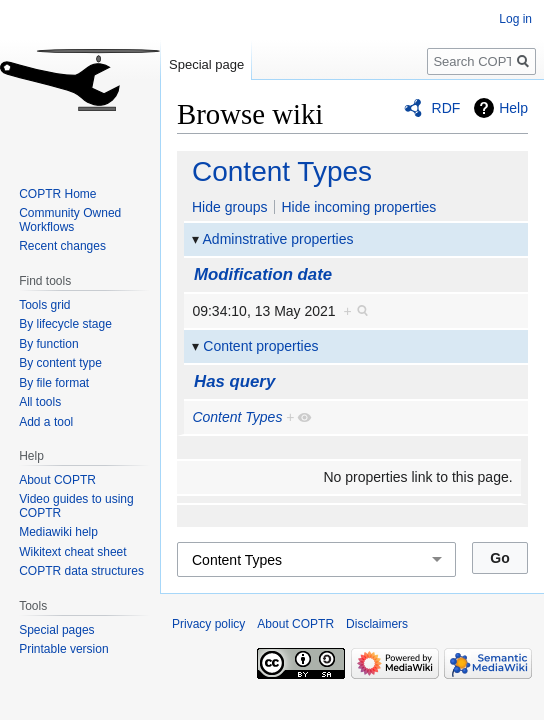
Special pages (56, 630)
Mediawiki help (58, 532)
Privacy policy (208, 624)
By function (48, 344)
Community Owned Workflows (70, 220)
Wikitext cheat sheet (72, 552)
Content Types (282, 171)
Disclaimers (377, 624)
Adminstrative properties (278, 239)
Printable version (63, 649)
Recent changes (62, 246)
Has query (234, 381)
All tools (40, 402)
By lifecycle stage (65, 324)
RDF (446, 108)
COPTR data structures (81, 571)
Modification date (263, 274)
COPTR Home (57, 194)
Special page (206, 64)
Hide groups (230, 207)
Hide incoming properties (358, 207)
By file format (54, 383)
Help (513, 108)
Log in (515, 19)
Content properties (260, 346)
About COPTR (57, 480)
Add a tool (46, 422)
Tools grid (44, 305)
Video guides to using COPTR (76, 506)
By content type (60, 363)
